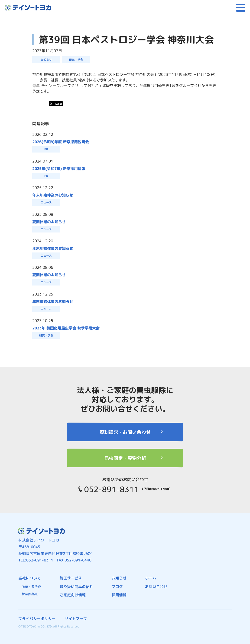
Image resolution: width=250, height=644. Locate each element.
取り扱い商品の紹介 (76, 587)
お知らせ (119, 578)
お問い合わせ (156, 587)
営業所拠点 (30, 594)
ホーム (151, 578)
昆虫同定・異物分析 (125, 458)
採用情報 (119, 595)
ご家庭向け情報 (73, 595)
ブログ (117, 587)
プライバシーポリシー (37, 619)
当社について (29, 578)
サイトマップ (76, 619)
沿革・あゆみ (31, 586)
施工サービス (71, 578)
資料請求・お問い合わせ (125, 432)
